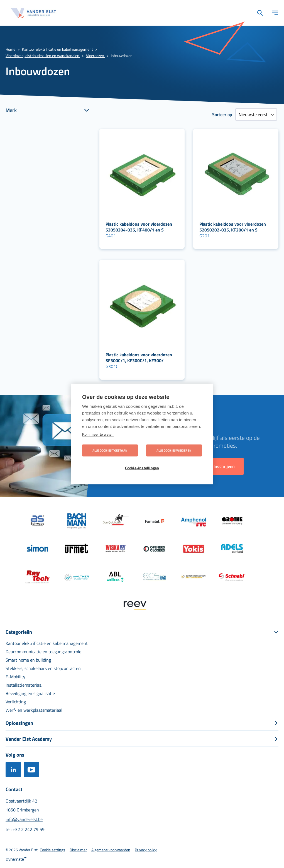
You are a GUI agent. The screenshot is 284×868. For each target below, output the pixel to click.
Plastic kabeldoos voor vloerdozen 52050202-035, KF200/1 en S (233, 227)
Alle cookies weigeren (174, 450)
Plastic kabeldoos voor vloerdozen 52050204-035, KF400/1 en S (139, 227)
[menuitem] (47, 643)
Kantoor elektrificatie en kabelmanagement (58, 49)
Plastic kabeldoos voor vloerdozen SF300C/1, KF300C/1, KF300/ (139, 358)
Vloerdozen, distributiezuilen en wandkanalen (43, 56)
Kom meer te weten (98, 434)
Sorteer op (222, 114)
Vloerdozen (96, 56)
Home (11, 49)
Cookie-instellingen (142, 468)
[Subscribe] (224, 466)
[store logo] (33, 13)
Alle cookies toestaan (110, 450)
